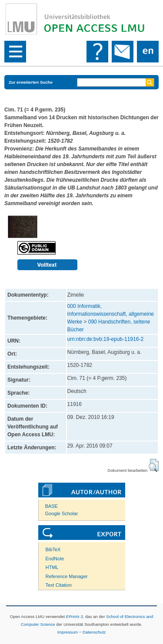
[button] (154, 465)
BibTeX (53, 549)
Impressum (68, 632)
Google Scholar (62, 513)
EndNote (55, 559)
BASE (52, 506)
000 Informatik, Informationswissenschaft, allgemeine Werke (111, 314)
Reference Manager (67, 576)
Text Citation (59, 585)
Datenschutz (94, 632)
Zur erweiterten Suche (31, 82)
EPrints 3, (75, 616)
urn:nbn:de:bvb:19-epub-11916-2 (105, 339)
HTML (52, 567)
